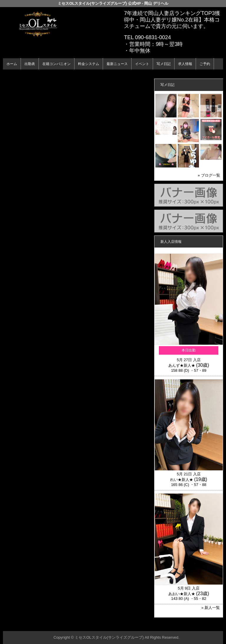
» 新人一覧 (211, 608)
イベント (142, 64)
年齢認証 (12, 75)
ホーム (12, 64)
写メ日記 (164, 64)
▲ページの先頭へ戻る (201, 626)
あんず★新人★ (182, 365)
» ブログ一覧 (209, 175)
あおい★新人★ (182, 594)
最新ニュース (117, 64)
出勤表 (30, 64)
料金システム (89, 64)
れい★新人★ (182, 480)
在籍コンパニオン (56, 64)
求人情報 (185, 64)
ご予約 (205, 64)
